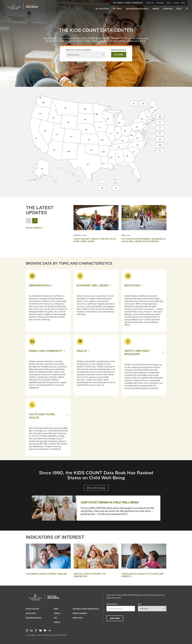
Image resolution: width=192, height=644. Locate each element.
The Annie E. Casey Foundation (128, 3)
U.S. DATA (119, 55)
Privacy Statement (80, 613)
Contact (57, 622)
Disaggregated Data (137, 9)
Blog (183, 3)
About (156, 9)
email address (112, 604)
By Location (102, 9)
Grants (176, 3)
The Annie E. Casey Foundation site (86, 609)
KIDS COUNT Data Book (96, 488)
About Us (150, 3)
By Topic (117, 9)
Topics (169, 3)
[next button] (35, 221)
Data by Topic (31, 613)
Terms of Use (78, 618)
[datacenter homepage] (32, 6)
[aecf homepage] (14, 6)
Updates (168, 9)
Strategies (160, 3)
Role (140, 604)
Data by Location (32, 609)
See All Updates (34, 228)
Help (179, 9)
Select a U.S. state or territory (78, 50)
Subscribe (115, 618)
